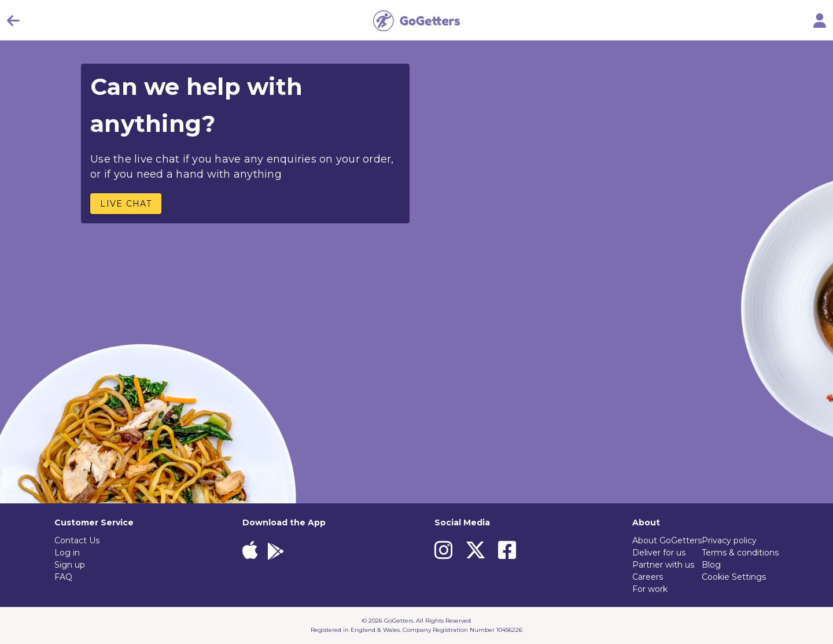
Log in (67, 553)
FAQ (63, 577)
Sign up (70, 565)
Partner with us (663, 565)
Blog (711, 565)
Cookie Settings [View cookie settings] (734, 577)
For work (650, 589)
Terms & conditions (740, 553)
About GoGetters (667, 540)
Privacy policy (729, 540)
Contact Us (77, 540)
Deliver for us (659, 553)
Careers (648, 577)
